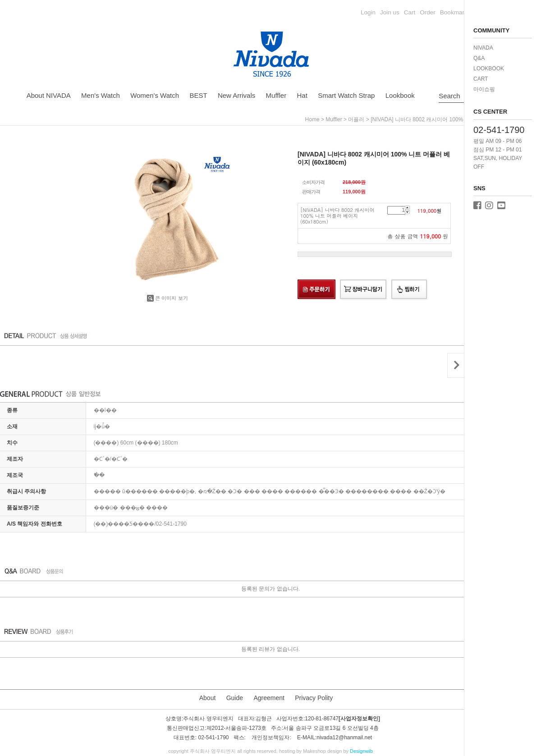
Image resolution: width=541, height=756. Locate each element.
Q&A (479, 58)
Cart (410, 12)
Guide (235, 698)
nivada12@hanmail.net (344, 738)
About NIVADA (49, 95)
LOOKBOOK (489, 69)
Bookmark (454, 12)
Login (368, 12)
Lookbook (400, 95)
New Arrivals (236, 95)
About (208, 698)
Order (428, 12)
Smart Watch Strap (346, 95)
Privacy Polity (314, 698)
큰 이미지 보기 (167, 298)
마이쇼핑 (484, 89)
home (312, 119)
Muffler (276, 95)
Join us (390, 12)
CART (481, 79)
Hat (302, 95)
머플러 (356, 119)
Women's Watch (155, 95)
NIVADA (483, 48)
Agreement (269, 698)
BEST (198, 95)
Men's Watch (101, 95)
